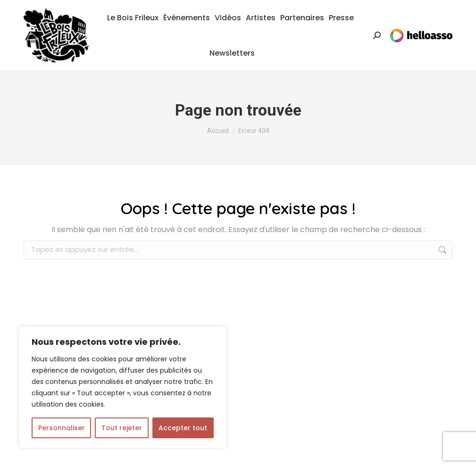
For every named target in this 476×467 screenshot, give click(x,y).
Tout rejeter (122, 428)
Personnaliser (62, 428)
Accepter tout (183, 428)
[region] (123, 387)
